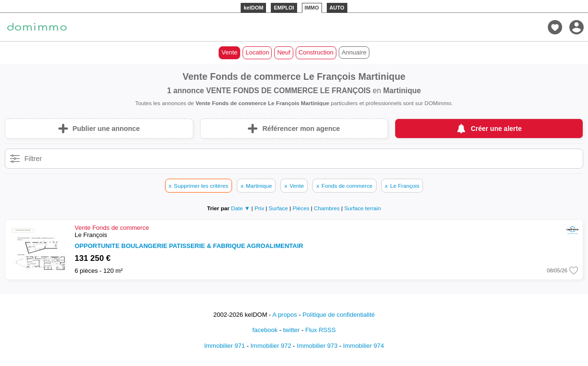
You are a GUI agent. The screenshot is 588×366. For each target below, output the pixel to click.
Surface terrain (363, 208)
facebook (265, 330)
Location (257, 52)
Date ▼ (241, 208)
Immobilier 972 (271, 346)
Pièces (301, 208)
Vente (229, 52)
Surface (279, 208)
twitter (292, 330)
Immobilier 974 (363, 346)
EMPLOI (284, 8)
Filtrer (33, 159)
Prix (260, 208)
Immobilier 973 (317, 346)
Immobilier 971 (225, 346)
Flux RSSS (321, 330)
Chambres (327, 208)
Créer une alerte (496, 129)
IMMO (312, 8)
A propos (284, 315)
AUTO (337, 8)
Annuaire (354, 52)
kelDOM (253, 8)
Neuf (283, 52)
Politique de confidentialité (338, 315)
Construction (316, 52)
